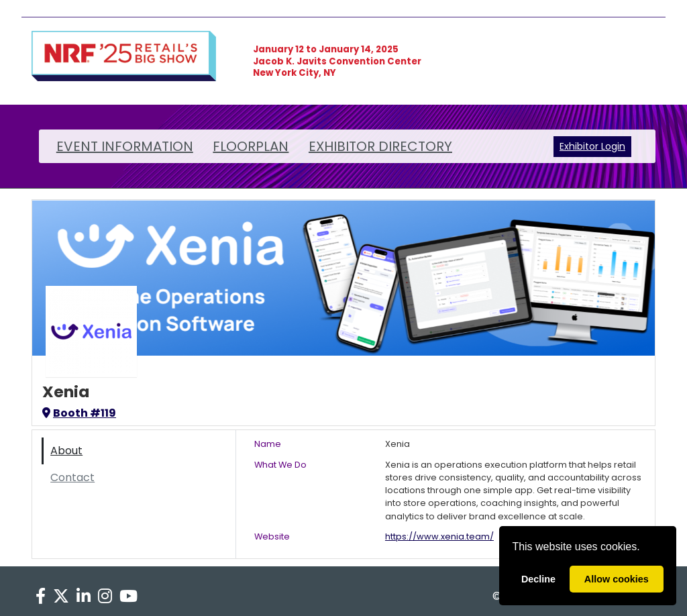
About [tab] (66, 451)
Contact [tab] (72, 477)
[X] (61, 597)
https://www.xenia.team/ (439, 536)
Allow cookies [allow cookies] (617, 579)
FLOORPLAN (251, 146)
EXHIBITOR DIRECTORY (380, 146)
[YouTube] (129, 597)
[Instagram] (105, 597)
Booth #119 (79, 413)
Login (613, 146)
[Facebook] (40, 597)
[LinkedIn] (83, 597)
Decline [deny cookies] (538, 579)
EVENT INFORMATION (125, 146)
